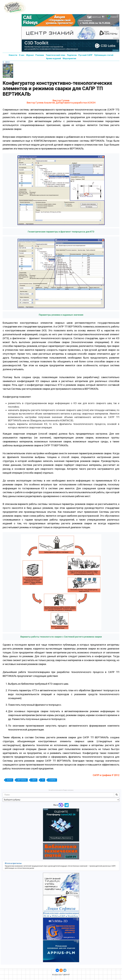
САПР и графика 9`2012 (106, 775)
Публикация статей (104, 55)
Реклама (40, 55)
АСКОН (9, 780)
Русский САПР (85, 55)
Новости (13, 55)
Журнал (30, 55)
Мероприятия (69, 58)
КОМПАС (53, 780)
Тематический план (55, 55)
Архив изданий (53, 58)
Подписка (72, 55)
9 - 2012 (6, 62)
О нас (22, 55)
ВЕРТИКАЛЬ (22, 780)
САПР (34, 780)
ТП (43, 780)
